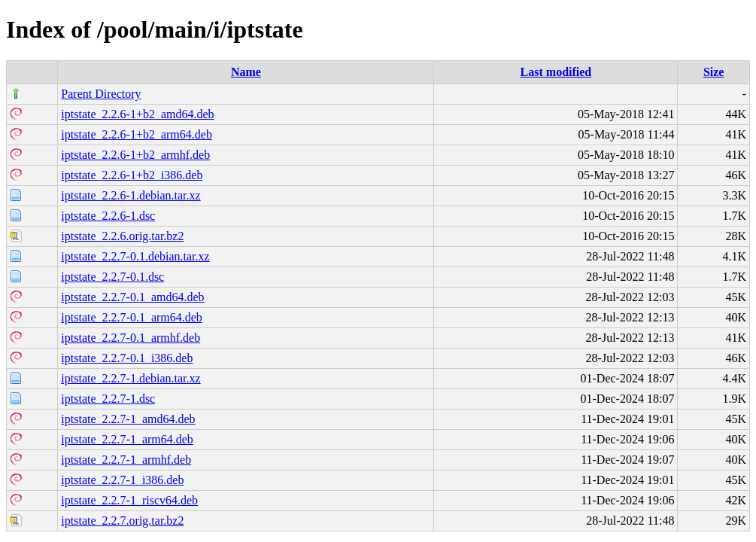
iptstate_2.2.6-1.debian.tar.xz (131, 195)
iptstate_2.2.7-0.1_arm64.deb (132, 317)
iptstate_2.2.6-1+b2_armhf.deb (135, 155)
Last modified (556, 72)
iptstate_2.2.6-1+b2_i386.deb (132, 175)
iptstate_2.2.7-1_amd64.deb (128, 419)
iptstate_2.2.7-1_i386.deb (122, 480)
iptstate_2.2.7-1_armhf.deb (126, 460)
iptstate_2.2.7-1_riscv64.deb (129, 500)
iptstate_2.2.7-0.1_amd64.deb (132, 297)
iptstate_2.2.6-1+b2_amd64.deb (137, 114)
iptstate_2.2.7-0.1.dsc (112, 277)
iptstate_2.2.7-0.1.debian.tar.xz (135, 256)
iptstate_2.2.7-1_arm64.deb (127, 439)
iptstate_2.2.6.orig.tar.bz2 (122, 236)
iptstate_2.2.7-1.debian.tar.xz (131, 378)
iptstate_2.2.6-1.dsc (108, 216)
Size (714, 72)
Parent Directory (101, 94)
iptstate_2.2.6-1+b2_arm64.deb (137, 134)
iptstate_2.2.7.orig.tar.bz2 (122, 521)
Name (246, 72)
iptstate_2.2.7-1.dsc (108, 399)
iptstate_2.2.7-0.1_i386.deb (127, 358)
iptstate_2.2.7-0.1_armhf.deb (131, 338)
